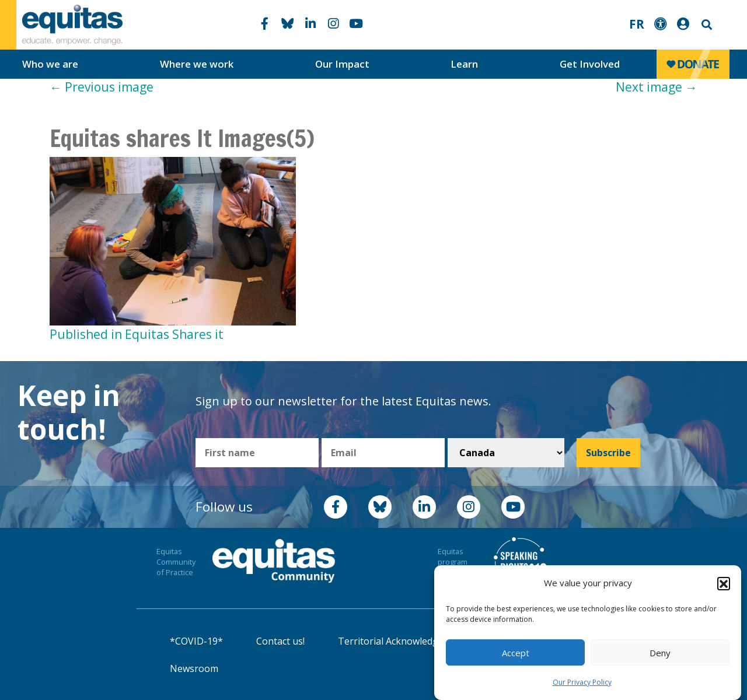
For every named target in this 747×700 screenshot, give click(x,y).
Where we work (197, 64)
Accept (516, 653)
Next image (657, 87)
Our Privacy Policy (582, 682)
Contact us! (280, 641)
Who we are (50, 64)
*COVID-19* (196, 641)
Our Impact (342, 64)
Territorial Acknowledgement (402, 641)
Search (706, 25)
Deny (660, 653)
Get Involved (590, 64)
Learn (464, 64)
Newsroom (194, 668)
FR (637, 24)
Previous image (102, 87)
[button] (724, 583)
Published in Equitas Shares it (137, 334)
